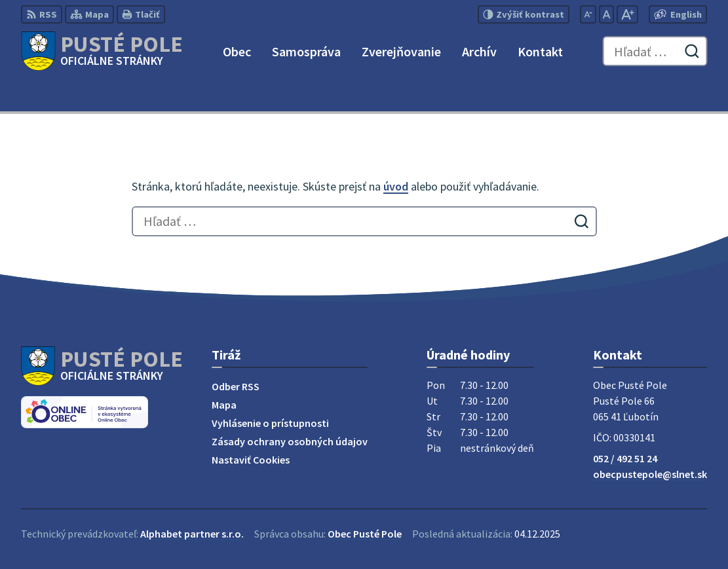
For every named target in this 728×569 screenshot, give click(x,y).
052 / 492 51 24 (625, 458)
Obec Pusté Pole (365, 534)
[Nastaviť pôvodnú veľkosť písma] (606, 14)
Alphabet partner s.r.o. (192, 534)
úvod (396, 186)
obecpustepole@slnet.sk (650, 474)
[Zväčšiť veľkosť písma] (627, 14)
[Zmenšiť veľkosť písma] (588, 14)
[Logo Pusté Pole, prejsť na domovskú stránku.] (102, 51)
